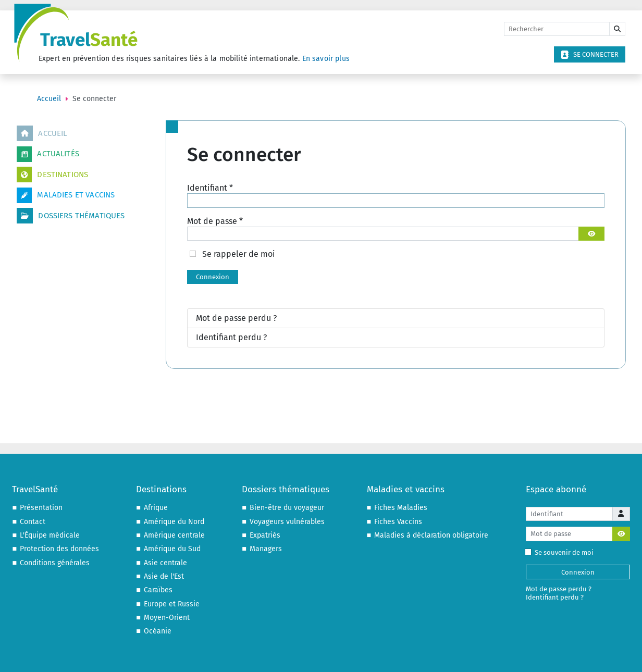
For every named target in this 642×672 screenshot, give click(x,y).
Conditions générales (55, 563)
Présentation (41, 508)
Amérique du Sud (172, 549)
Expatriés (265, 535)
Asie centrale (165, 563)
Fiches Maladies (401, 508)
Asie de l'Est (164, 576)
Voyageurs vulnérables (287, 522)
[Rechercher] (557, 29)
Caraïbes (158, 590)
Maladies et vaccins (66, 195)
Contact (33, 522)
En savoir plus (326, 59)
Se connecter (590, 55)
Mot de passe (215, 221)
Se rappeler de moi (239, 254)
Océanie (158, 631)
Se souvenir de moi (561, 552)
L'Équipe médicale (50, 535)
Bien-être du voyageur (287, 508)
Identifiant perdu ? (231, 337)
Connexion (213, 277)
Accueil (42, 133)
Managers (266, 549)
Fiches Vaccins (398, 522)
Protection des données (59, 549)
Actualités (48, 154)
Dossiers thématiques (71, 216)
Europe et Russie (172, 604)
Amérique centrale (174, 535)
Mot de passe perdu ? (236, 318)
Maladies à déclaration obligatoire (431, 535)
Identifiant (210, 188)
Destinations (52, 175)
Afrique (156, 508)
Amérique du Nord (174, 522)
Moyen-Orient (167, 618)
